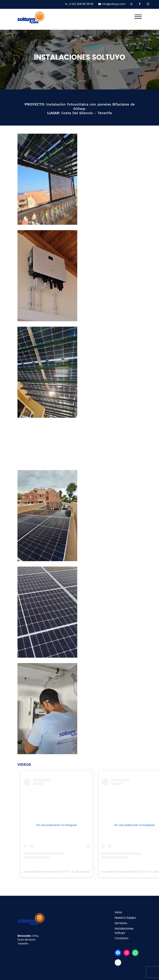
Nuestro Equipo (125, 917)
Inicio (118, 912)
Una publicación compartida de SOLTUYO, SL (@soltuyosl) (57, 871)
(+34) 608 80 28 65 (79, 4)
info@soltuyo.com (112, 4)
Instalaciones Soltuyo (124, 930)
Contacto (122, 938)
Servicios (121, 923)
